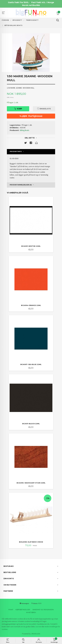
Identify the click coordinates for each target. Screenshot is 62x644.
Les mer (38, 627)
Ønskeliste (44, 109)
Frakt (11, 610)
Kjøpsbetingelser (23, 610)
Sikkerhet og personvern (43, 610)
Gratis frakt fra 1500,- (19, 2)
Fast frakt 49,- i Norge (43, 2)
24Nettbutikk (36, 634)
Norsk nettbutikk (31, 5)
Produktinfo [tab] (16, 152)
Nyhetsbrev (31, 613)
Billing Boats (25, 130)
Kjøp (18, 109)
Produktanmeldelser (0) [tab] (21, 185)
